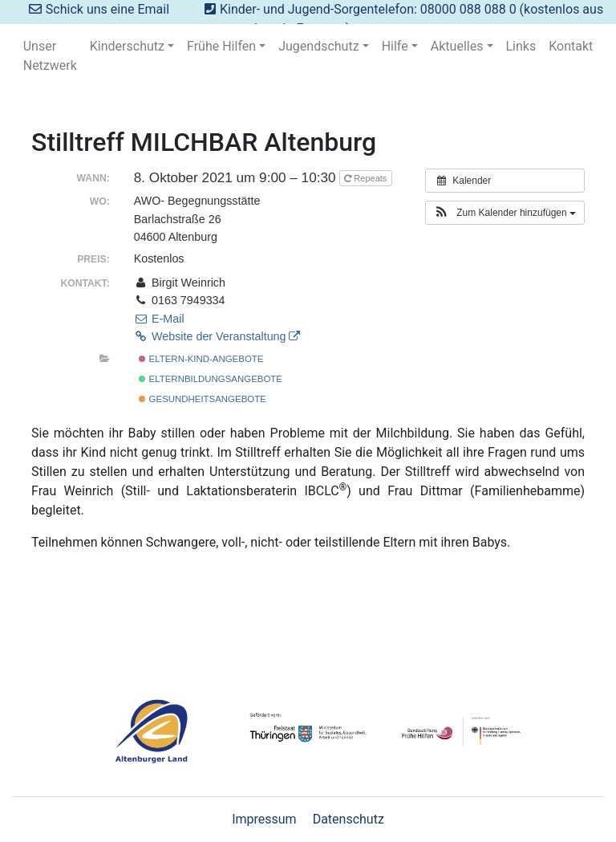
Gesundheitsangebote (202, 399)
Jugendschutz (318, 46)
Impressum (264, 819)
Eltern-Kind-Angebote (201, 359)
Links (521, 46)
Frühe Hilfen (221, 46)
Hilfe (395, 46)
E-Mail (159, 319)
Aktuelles (457, 46)
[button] (505, 213)
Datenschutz (349, 819)
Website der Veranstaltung (217, 336)
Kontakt (571, 46)
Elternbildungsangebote (210, 379)
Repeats (367, 178)
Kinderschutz (127, 46)
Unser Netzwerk (50, 56)
